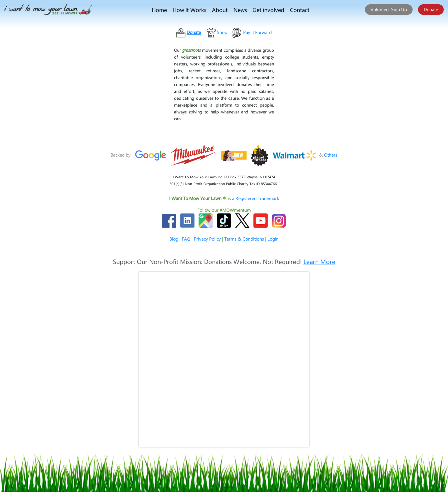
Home (159, 10)
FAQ (186, 239)
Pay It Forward (257, 32)
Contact (300, 10)
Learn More (319, 261)
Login (273, 239)
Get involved (268, 10)
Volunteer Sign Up (389, 9)
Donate (431, 9)
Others (331, 155)
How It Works (189, 10)
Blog (174, 239)
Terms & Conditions (244, 239)
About (220, 10)
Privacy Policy (207, 239)
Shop (222, 32)
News (240, 10)
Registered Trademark (257, 198)
